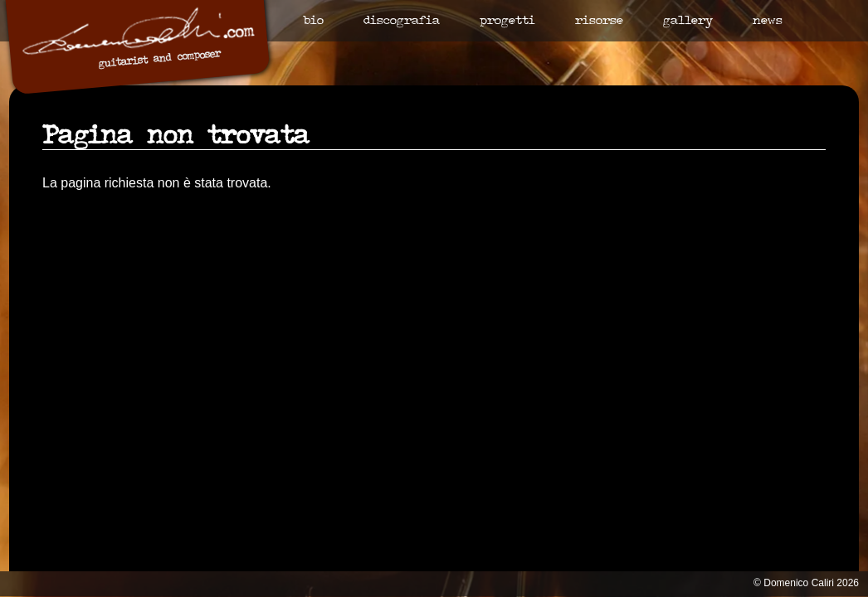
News (768, 21)
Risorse (599, 21)
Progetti (507, 21)
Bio (313, 21)
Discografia (402, 21)
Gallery (688, 21)
